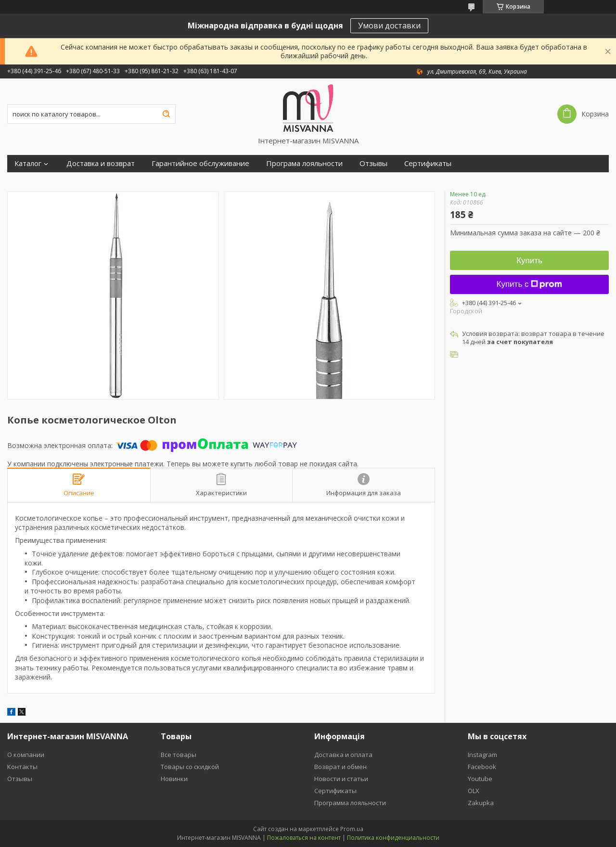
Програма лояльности (304, 163)
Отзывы (373, 163)
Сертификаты (428, 163)
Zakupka (481, 803)
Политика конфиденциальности (393, 838)
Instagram (482, 755)
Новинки (174, 779)
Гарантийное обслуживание (200, 163)
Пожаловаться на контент (304, 838)
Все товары (179, 755)
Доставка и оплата (343, 755)
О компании (26, 755)
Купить (529, 261)
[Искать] (166, 114)
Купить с (530, 284)
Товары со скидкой (190, 767)
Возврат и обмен (340, 767)
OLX (474, 791)
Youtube (480, 779)
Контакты (22, 767)
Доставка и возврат (101, 163)
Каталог (28, 163)
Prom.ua (352, 829)
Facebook (482, 767)
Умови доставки (389, 26)
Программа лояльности (350, 803)
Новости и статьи (341, 779)
